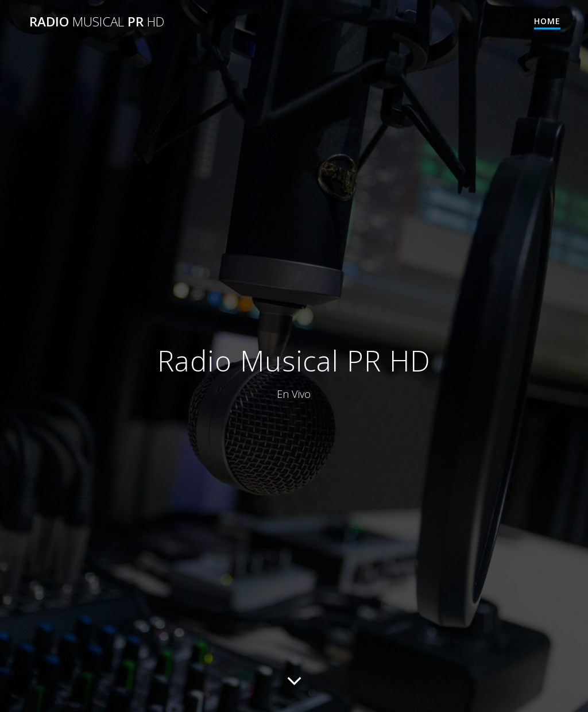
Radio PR (97, 22)
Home (547, 21)
